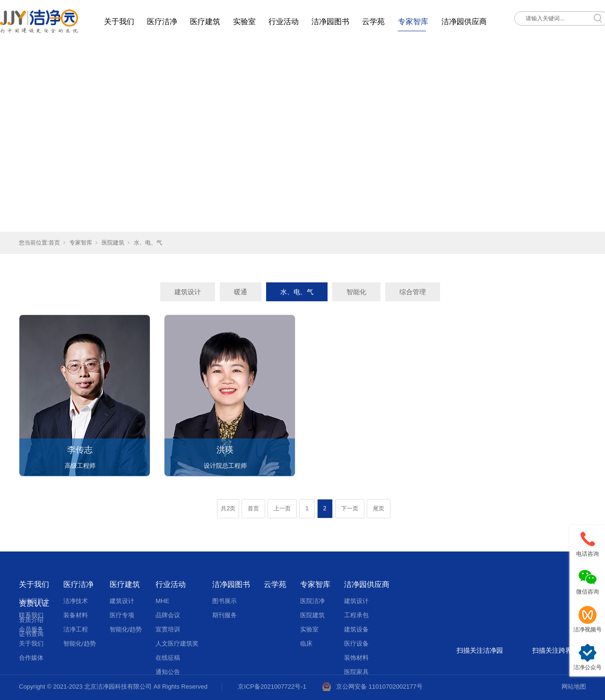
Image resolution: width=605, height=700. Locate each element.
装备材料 (76, 615)
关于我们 (119, 22)
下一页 (350, 508)
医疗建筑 (205, 22)
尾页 (379, 508)
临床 (306, 643)
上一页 (282, 508)
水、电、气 (148, 243)
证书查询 (31, 634)
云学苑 (373, 22)
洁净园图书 (330, 22)
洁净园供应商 (464, 22)
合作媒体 (31, 658)
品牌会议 (168, 615)
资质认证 (34, 603)
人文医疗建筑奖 (177, 643)
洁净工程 (76, 629)
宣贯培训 (168, 629)
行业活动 (284, 22)
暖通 (241, 292)
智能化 (356, 292)
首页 (54, 243)
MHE (162, 601)
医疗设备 (356, 643)
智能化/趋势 (80, 643)
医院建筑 (113, 243)
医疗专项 (122, 615)
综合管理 (413, 292)
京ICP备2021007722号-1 (272, 687)
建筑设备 (356, 629)
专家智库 (413, 22)
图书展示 (225, 601)
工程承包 (356, 615)
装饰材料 (356, 658)
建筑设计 (188, 292)
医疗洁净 (162, 22)
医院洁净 (312, 601)
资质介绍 (31, 620)
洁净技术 (76, 601)
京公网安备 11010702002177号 (379, 687)
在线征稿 (168, 658)
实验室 (244, 22)
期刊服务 (225, 615)
